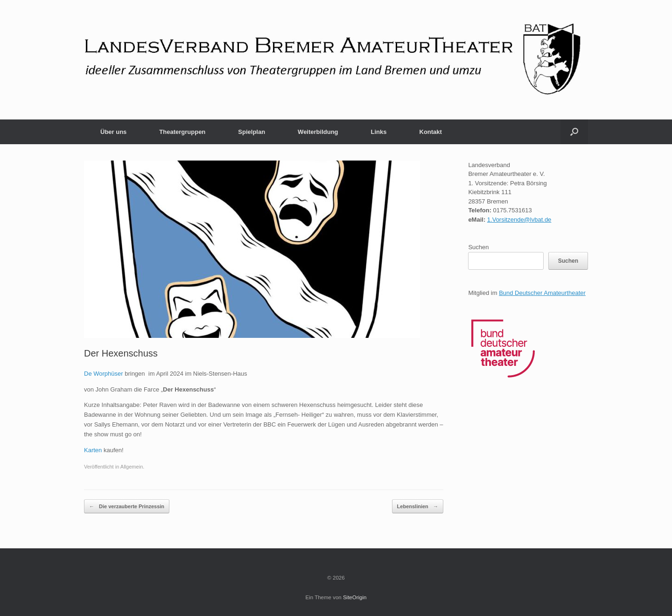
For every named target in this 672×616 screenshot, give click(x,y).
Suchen (478, 247)
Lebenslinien (418, 507)
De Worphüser (104, 374)
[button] (574, 132)
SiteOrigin (355, 597)
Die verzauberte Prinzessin (127, 507)
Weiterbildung (318, 132)
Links (379, 132)
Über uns (113, 132)
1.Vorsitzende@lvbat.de (519, 220)
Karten (93, 450)
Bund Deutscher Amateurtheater (542, 293)
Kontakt (431, 132)
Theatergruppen (182, 132)
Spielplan (252, 132)
